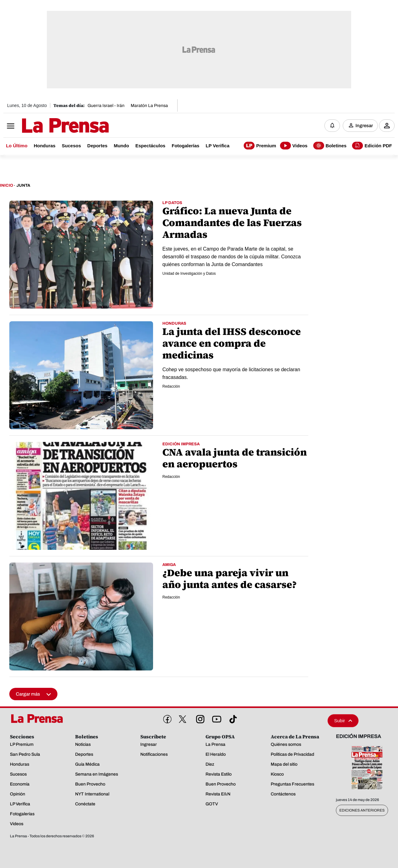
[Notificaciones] (332, 126)
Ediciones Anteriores (362, 810)
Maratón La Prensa (149, 106)
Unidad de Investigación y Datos (189, 274)
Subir (343, 721)
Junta (23, 185)
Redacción (171, 386)
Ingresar (364, 126)
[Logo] (50, 126)
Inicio (7, 185)
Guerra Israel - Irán (106, 106)
